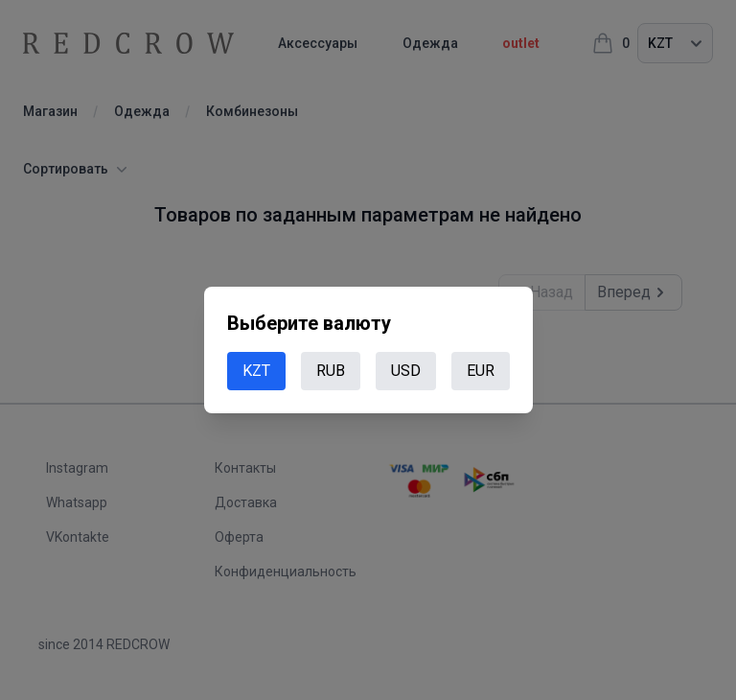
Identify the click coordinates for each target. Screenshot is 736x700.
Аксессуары (331, 43)
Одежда (457, 43)
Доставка (246, 502)
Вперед (633, 292)
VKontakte (78, 537)
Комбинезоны (252, 111)
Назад (542, 292)
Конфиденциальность (286, 572)
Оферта (239, 537)
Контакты (245, 468)
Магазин (50, 111)
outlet (561, 43)
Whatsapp (77, 502)
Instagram (77, 468)
